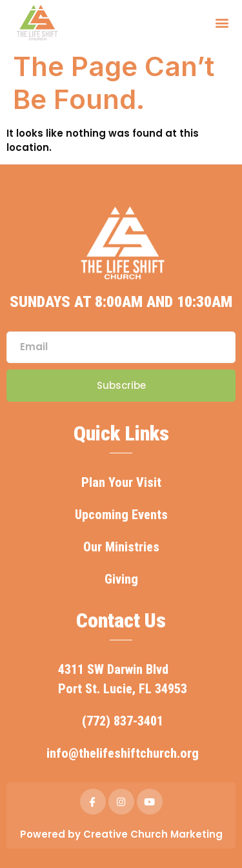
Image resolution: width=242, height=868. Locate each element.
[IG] (121, 802)
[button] (222, 22)
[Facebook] (93, 802)
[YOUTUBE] (150, 802)
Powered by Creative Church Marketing (121, 834)
